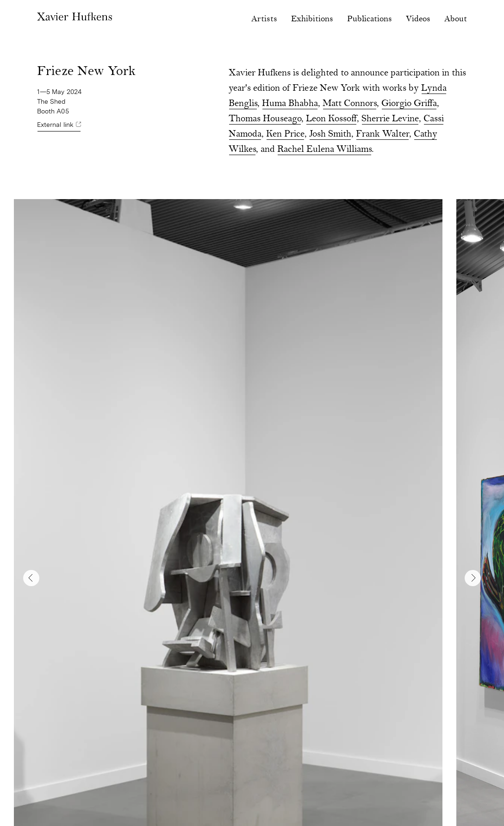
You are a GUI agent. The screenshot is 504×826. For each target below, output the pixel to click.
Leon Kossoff (331, 119)
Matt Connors (350, 104)
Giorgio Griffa (409, 104)
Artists (264, 19)
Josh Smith (330, 135)
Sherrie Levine (390, 119)
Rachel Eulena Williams (324, 150)
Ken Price (285, 135)
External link (55, 125)
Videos (418, 19)
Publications (370, 19)
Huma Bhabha (290, 104)
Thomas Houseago (265, 119)
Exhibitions (312, 19)
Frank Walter (383, 135)
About (456, 19)
